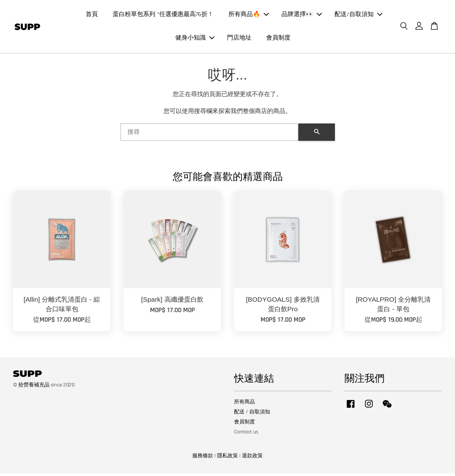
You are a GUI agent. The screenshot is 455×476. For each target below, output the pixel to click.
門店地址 (239, 39)
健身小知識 (195, 39)
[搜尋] (209, 135)
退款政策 (252, 458)
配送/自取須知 (358, 16)
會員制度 (278, 39)
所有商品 (244, 404)
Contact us (246, 434)
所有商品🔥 (249, 16)
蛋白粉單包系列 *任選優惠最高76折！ (163, 16)
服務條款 (203, 458)
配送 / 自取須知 (252, 414)
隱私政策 (227, 458)
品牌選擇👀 (302, 16)
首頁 (92, 16)
